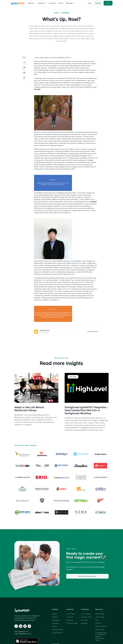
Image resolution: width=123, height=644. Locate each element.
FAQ (97, 620)
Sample (98, 3)
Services (55, 617)
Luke (50, 68)
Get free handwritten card (87, 576)
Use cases (85, 620)
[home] (18, 3)
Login (90, 3)
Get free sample (58, 630)
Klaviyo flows (100, 630)
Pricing (61, 3)
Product (55, 614)
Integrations (56, 620)
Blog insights (100, 614)
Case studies (100, 617)
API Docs (98, 623)
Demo (108, 3)
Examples (55, 623)
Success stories (86, 617)
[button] (31, 3)
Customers (52, 3)
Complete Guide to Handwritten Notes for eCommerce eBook (101, 636)
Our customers (86, 614)
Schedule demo (57, 633)
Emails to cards (101, 626)
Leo (39, 61)
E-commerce (71, 614)
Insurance (70, 617)
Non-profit (70, 620)
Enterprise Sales (72, 623)
